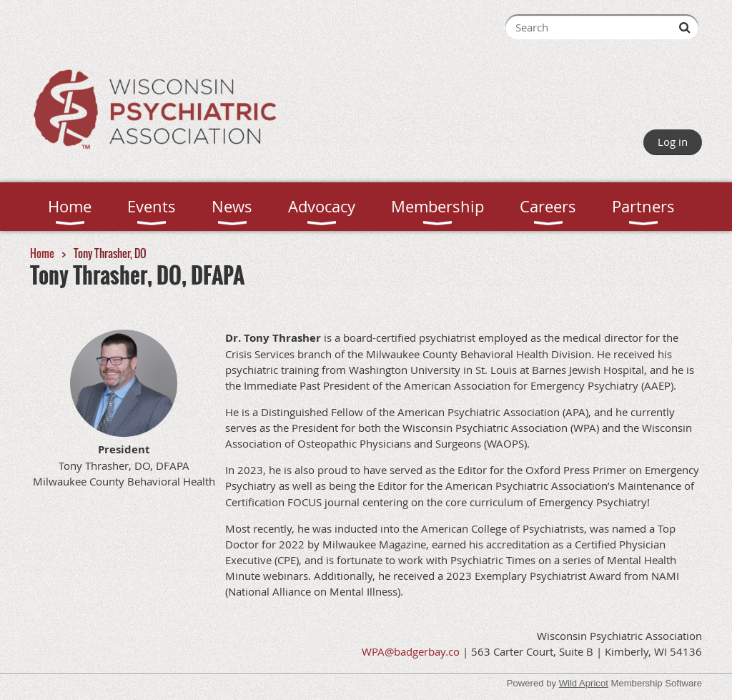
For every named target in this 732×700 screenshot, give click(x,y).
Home (42, 253)
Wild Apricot (584, 683)
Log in (673, 142)
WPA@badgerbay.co (411, 651)
